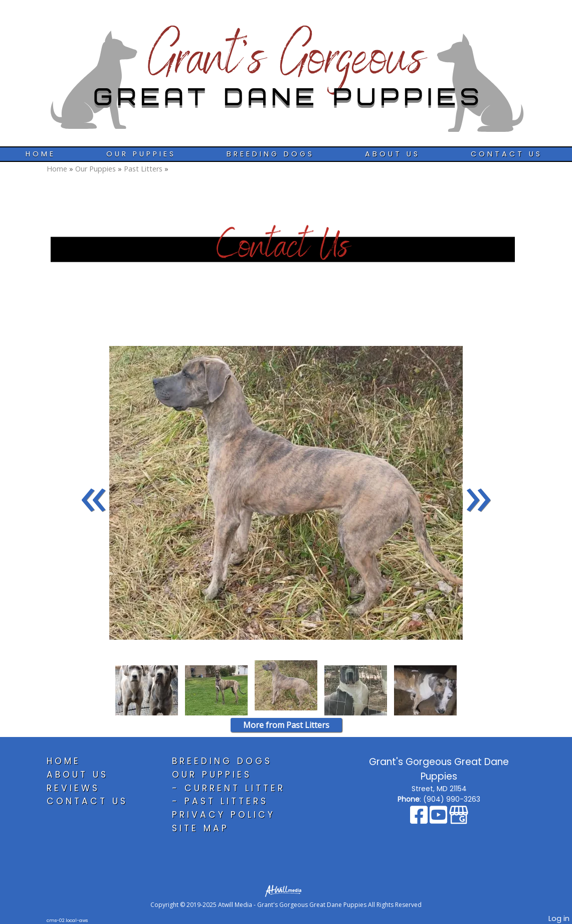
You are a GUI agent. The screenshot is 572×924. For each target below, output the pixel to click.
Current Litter (235, 788)
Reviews (73, 788)
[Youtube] (439, 820)
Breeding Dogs (270, 154)
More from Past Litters (286, 725)
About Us (393, 154)
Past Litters (143, 169)
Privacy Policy (224, 815)
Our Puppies (141, 154)
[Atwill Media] (286, 890)
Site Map (201, 828)
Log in (559, 918)
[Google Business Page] (459, 820)
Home (41, 154)
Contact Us (507, 154)
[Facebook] (420, 820)
